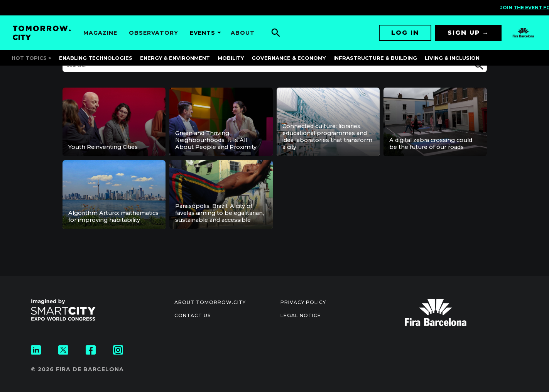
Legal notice (301, 315)
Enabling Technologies (96, 58)
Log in (405, 33)
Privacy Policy (303, 302)
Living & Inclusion (452, 58)
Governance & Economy (289, 58)
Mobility (231, 58)
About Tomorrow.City (210, 302)
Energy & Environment (175, 58)
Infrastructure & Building (375, 58)
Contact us (193, 315)
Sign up (464, 33)
